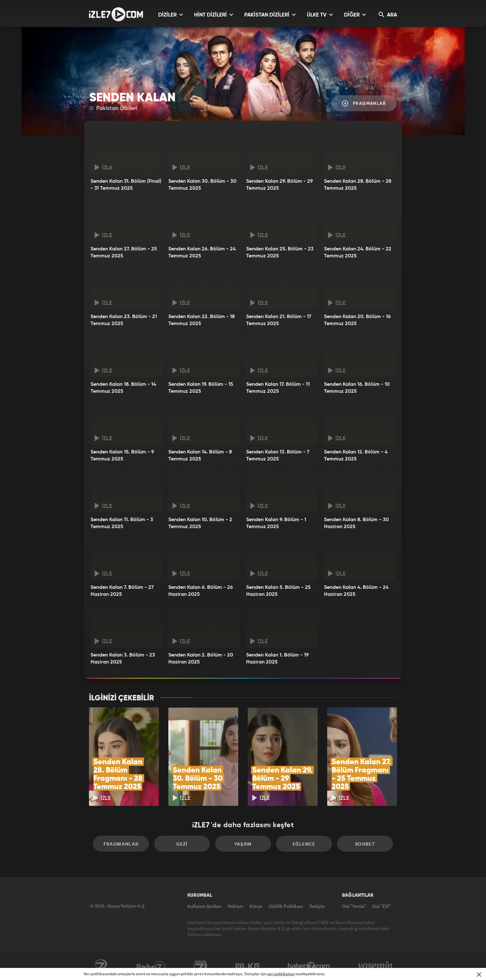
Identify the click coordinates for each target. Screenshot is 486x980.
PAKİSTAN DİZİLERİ (270, 15)
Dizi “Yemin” (354, 906)
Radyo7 (151, 966)
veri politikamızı (281, 974)
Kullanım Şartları (204, 906)
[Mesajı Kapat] (479, 975)
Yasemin (376, 966)
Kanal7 (101, 966)
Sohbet (365, 844)
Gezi (182, 844)
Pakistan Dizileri (113, 108)
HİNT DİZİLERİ (214, 15)
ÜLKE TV (320, 15)
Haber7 (309, 966)
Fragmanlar (364, 103)
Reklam (236, 906)
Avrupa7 (200, 966)
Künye (256, 906)
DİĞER (355, 15)
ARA (388, 15)
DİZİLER (171, 15)
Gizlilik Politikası (286, 906)
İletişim (317, 906)
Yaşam (243, 844)
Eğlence (304, 844)
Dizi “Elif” (382, 906)
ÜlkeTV (248, 966)
